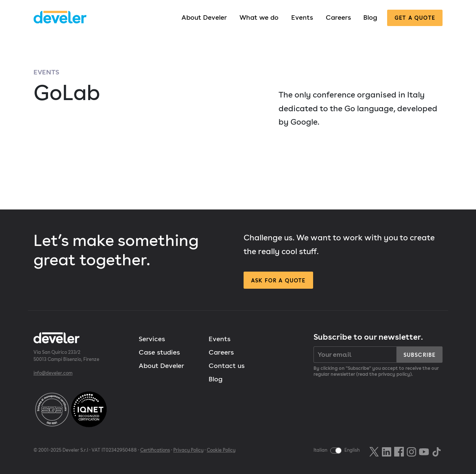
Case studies (159, 352)
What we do (259, 17)
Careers (338, 17)
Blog (370, 17)
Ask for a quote (278, 280)
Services (152, 339)
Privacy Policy (188, 450)
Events (302, 17)
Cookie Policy (221, 450)
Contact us (227, 366)
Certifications (155, 450)
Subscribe (419, 355)
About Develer (204, 17)
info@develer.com (53, 373)
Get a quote (415, 18)
